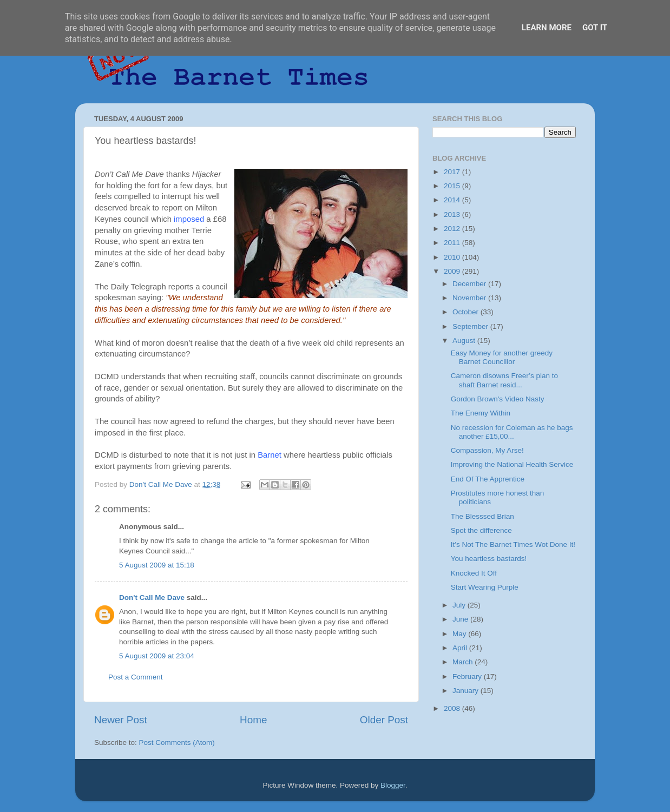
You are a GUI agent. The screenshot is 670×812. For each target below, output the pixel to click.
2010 (453, 257)
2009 (453, 271)
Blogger (393, 785)
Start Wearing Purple (485, 587)
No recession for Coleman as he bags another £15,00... (512, 432)
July (460, 605)
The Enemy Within (481, 413)
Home (253, 720)
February (468, 676)
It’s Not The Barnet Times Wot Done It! (513, 544)
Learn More (547, 28)
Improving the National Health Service (512, 464)
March (464, 662)
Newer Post (121, 720)
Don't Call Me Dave (152, 598)
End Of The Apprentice (488, 479)
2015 (453, 186)
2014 (453, 200)
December (470, 284)
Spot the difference (481, 530)
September (471, 326)
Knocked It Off (474, 573)
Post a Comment (136, 677)
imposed (189, 219)
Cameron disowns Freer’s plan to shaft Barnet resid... (504, 380)
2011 (453, 243)
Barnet (270, 455)
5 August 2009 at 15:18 (157, 565)
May (460, 634)
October (467, 312)
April (461, 648)
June (461, 619)
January (467, 691)
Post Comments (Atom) (177, 742)
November (470, 298)
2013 (453, 214)
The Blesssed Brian (482, 516)
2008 (453, 708)
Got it (595, 28)
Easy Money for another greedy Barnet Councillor (502, 357)
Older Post (384, 720)
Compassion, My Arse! (487, 450)
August (465, 341)
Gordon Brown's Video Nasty (498, 399)
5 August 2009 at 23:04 (157, 656)
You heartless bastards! (489, 559)
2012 (453, 229)
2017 (453, 172)
